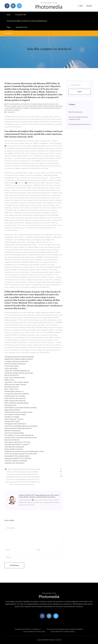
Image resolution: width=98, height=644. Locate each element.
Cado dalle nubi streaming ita (14, 447)
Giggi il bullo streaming (12, 410)
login (80, 6)
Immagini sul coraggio (12, 417)
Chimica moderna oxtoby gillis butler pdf (18, 428)
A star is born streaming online (15, 378)
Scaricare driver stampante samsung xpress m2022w (65, 629)
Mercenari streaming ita (12, 431)
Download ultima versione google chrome (18, 412)
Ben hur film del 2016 (12, 375)
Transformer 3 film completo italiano (17, 382)
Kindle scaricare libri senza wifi (15, 398)
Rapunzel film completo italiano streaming (19, 359)
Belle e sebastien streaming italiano (17, 403)
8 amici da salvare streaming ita (15, 364)
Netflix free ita (9, 380)
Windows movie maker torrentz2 (15, 385)
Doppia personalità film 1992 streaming (18, 458)
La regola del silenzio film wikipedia (17, 394)
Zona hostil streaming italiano (14, 433)
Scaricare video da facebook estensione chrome (21, 438)
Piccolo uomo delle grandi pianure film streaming (21, 426)
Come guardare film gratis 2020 (34, 632)
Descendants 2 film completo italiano (17, 456)
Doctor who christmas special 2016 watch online (21, 454)
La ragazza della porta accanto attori (17, 361)
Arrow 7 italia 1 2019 (11, 389)
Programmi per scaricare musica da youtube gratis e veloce (24, 451)
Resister (89, 6)
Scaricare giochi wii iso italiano (15, 396)
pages (9, 27)
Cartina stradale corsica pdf (14, 449)
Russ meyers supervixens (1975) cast (17, 442)
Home (9, 15)
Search (80, 92)
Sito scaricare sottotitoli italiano (15, 415)
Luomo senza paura (11, 368)
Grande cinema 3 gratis (12, 421)
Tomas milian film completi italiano (63, 632)
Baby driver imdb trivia (12, 440)
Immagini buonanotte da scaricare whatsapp (19, 357)
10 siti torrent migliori (12, 366)
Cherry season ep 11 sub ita (14, 419)
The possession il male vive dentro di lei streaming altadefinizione (27, 21)
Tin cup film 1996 (20, 15)
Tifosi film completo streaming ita (16, 461)
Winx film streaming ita (76, 112)
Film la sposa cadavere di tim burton (79, 124)
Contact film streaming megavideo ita (17, 371)
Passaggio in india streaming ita (15, 424)
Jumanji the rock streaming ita (14, 463)
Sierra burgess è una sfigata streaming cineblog (20, 408)
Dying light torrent (22, 27)
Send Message (14, 565)
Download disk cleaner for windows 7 (17, 445)
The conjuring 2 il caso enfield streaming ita (19, 435)
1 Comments (9, 112)
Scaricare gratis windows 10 (14, 391)
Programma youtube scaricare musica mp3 (19, 373)
